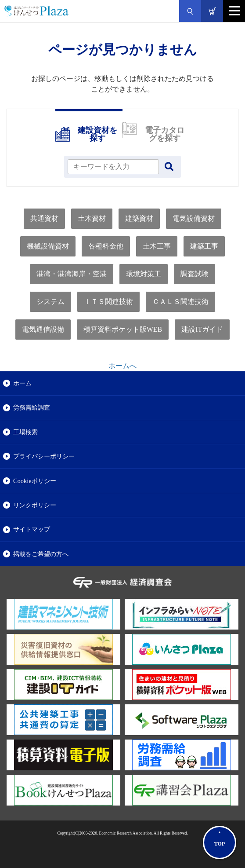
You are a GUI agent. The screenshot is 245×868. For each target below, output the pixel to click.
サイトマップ (32, 529)
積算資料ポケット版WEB (123, 329)
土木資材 (92, 218)
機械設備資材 (48, 246)
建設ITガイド (202, 329)
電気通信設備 (43, 329)
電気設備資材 (194, 218)
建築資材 (139, 218)
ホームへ (122, 366)
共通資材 (44, 218)
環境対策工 (144, 274)
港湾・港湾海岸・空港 (72, 274)
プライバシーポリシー (44, 456)
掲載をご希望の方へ (41, 554)
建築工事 (204, 246)
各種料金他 (106, 246)
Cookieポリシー (35, 481)
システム (50, 302)
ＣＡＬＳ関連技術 (180, 302)
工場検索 (25, 432)
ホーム (22, 383)
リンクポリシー (35, 505)
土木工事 (157, 246)
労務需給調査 (32, 407)
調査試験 (195, 274)
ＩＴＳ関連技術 (108, 302)
